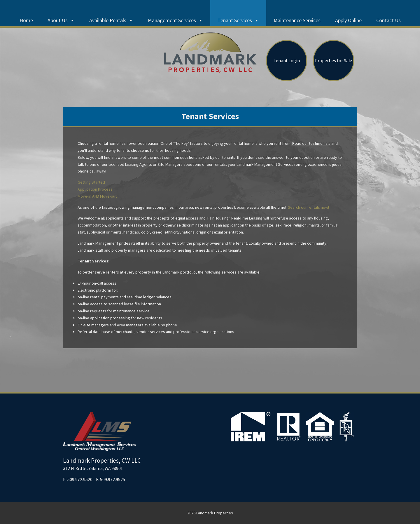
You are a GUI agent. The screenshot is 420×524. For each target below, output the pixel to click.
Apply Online (348, 20)
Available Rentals (111, 20)
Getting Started (91, 182)
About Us (61, 20)
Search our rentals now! (308, 207)
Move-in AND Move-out (97, 196)
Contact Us (388, 20)
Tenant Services (238, 20)
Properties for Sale (334, 61)
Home (26, 20)
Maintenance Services (297, 20)
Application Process (95, 189)
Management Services (175, 20)
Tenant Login (287, 61)
